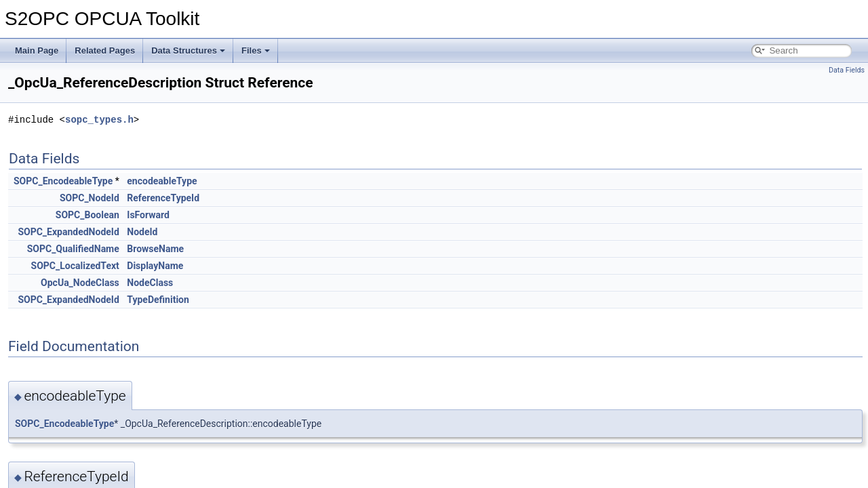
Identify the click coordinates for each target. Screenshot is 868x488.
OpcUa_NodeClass (80, 283)
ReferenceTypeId (163, 198)
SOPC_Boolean (87, 215)
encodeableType (162, 181)
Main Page (37, 50)
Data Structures (188, 50)
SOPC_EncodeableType (63, 181)
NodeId (142, 232)
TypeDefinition (158, 300)
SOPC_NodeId (90, 198)
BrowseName (155, 249)
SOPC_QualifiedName (73, 249)
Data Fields (847, 70)
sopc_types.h (99, 120)
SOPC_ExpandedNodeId (68, 232)
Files (256, 50)
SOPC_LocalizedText (75, 266)
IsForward (148, 215)
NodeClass (150, 283)
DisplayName (155, 266)
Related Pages (105, 50)
